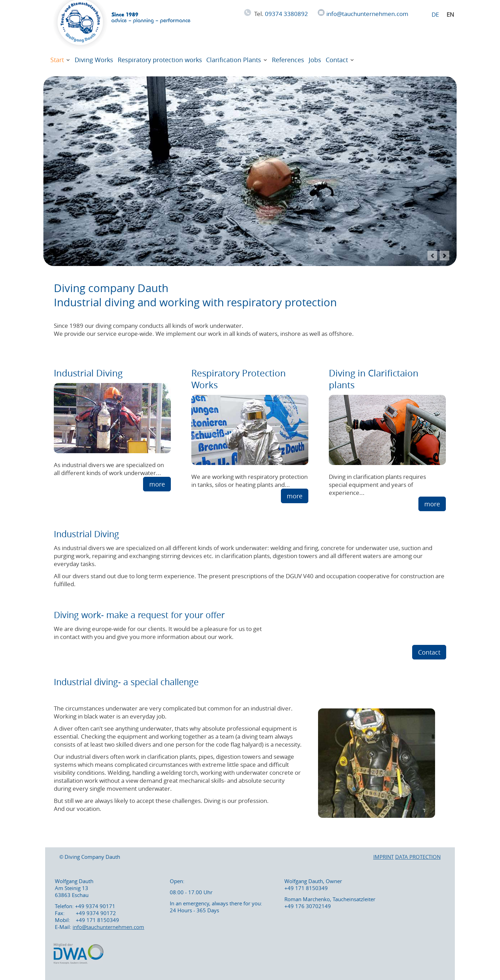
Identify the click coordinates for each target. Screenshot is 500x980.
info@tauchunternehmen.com (367, 14)
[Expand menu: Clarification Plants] (265, 60)
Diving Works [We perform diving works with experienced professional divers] (94, 60)
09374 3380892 (286, 14)
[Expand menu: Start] (68, 60)
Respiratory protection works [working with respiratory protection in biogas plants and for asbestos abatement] (160, 60)
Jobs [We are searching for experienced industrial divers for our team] (315, 60)
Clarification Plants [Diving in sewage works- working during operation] (234, 60)
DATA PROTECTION (418, 857)
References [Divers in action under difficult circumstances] (288, 60)
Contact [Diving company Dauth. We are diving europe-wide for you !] (337, 60)
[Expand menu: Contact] (352, 60)
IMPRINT (384, 857)
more (157, 484)
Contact (429, 652)
